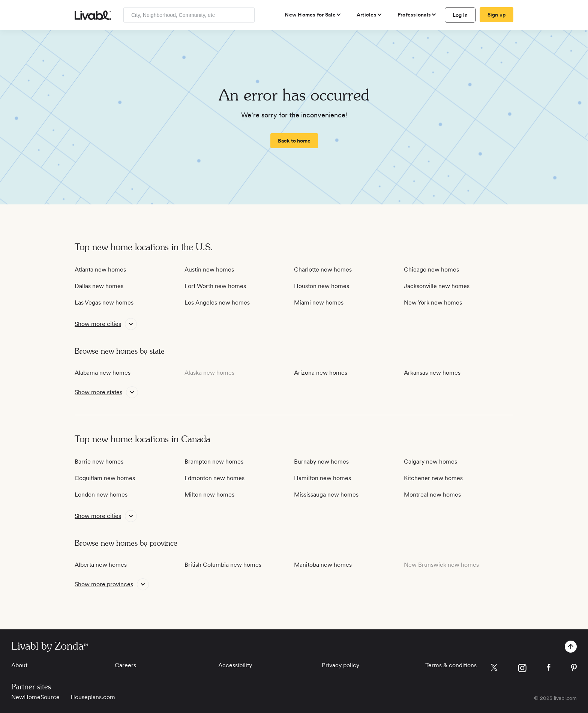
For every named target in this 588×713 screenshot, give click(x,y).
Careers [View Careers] (125, 665)
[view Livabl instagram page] (522, 669)
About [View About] (19, 665)
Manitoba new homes (323, 565)
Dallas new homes (99, 286)
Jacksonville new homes (437, 286)
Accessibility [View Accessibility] (235, 665)
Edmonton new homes (214, 478)
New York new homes (433, 302)
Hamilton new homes (322, 478)
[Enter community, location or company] (189, 15)
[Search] (246, 15)
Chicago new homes (431, 269)
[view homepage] (93, 15)
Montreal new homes (432, 495)
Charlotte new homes (323, 269)
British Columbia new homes (223, 565)
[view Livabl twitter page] (494, 669)
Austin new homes (209, 269)
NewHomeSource (35, 697)
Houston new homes (322, 286)
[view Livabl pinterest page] (574, 669)
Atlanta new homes (100, 269)
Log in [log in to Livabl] (460, 15)
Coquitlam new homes (105, 478)
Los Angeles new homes (217, 302)
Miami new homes (319, 302)
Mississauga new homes (326, 495)
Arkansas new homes (432, 373)
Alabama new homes (103, 373)
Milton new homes (209, 495)
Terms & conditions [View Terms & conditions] (451, 665)
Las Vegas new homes (104, 302)
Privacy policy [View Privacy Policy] (340, 665)
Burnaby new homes (321, 462)
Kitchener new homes (433, 478)
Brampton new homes (214, 462)
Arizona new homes (321, 373)
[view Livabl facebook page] (549, 669)
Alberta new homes (101, 565)
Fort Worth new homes (215, 286)
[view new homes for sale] (313, 15)
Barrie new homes (99, 462)
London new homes (101, 495)
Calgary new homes (430, 462)
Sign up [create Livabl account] (497, 15)
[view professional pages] (417, 15)
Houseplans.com (93, 697)
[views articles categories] (370, 15)
